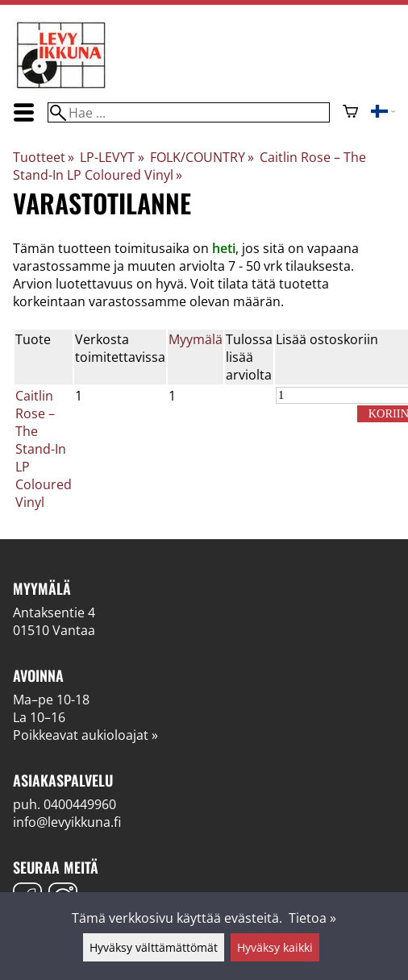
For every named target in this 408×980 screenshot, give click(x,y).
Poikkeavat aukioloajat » (85, 735)
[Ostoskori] (350, 113)
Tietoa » (312, 918)
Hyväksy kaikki (275, 947)
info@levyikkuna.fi (67, 822)
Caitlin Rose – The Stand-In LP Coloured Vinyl (44, 449)
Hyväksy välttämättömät (154, 947)
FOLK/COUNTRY (202, 157)
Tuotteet (44, 157)
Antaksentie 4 (54, 612)
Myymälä (196, 339)
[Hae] (189, 112)
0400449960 (80, 804)
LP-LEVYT (112, 157)
